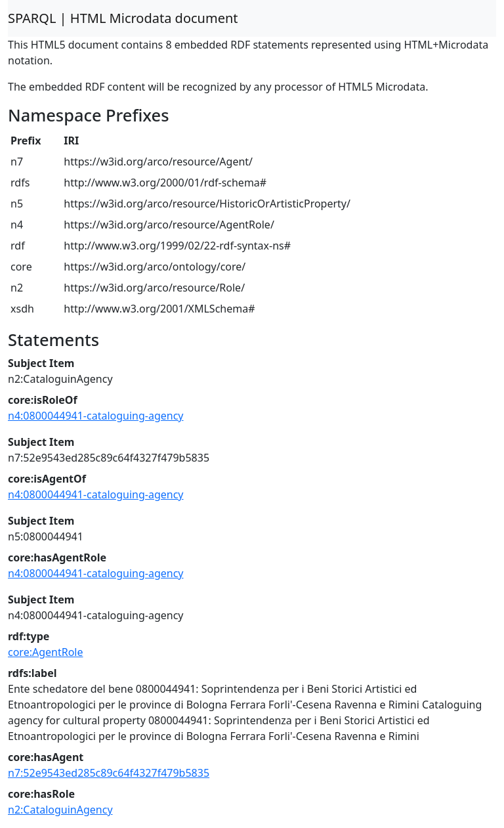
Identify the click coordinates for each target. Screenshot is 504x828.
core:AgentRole (46, 652)
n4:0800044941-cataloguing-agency (96, 416)
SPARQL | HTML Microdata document (123, 18)
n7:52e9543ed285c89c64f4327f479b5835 (109, 773)
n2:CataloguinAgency (60, 810)
